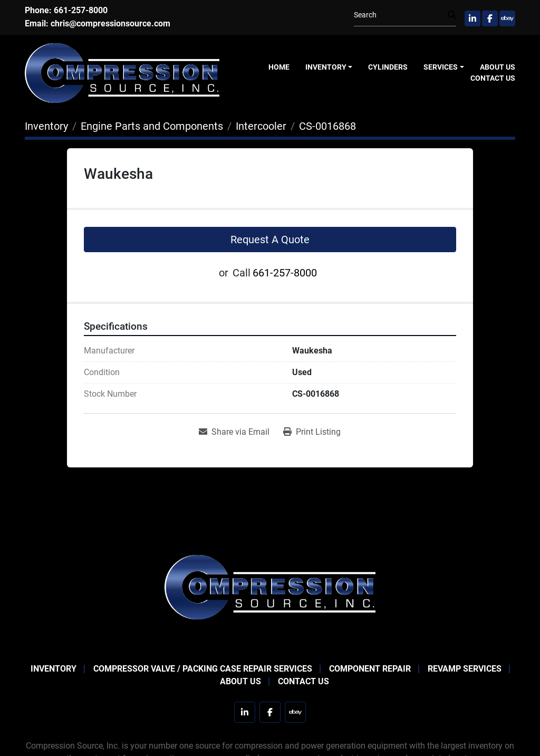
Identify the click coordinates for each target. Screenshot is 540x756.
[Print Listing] (312, 432)
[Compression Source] (270, 586)
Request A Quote (270, 240)
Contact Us (493, 78)
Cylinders (388, 67)
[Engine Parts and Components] (152, 126)
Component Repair (370, 669)
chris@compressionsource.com (110, 23)
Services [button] (441, 67)
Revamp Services (465, 669)
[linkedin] (472, 18)
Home (279, 67)
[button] (329, 67)
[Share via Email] (234, 432)
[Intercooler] (261, 126)
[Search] (401, 15)
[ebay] (507, 18)
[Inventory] (46, 126)
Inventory (326, 67)
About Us (498, 67)
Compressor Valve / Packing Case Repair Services (203, 669)
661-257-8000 (81, 10)
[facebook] (490, 18)
